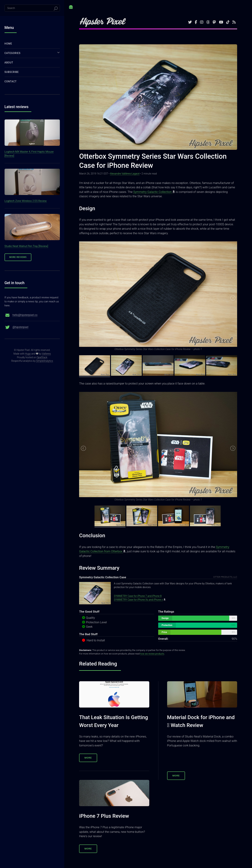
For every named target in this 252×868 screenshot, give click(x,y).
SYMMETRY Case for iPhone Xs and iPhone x (138, 600)
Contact (11, 81)
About (9, 63)
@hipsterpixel (20, 327)
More (88, 758)
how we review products (152, 654)
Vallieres (46, 354)
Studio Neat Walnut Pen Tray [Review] (26, 246)
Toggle (71, 8)
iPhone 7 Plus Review (104, 816)
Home (8, 44)
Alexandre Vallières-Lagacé (125, 174)
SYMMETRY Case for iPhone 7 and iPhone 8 (138, 596)
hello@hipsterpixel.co (25, 315)
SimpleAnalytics (45, 361)
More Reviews (18, 257)
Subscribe (12, 72)
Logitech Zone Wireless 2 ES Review (26, 201)
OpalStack (42, 357)
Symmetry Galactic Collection (153, 192)
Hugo (28, 354)
